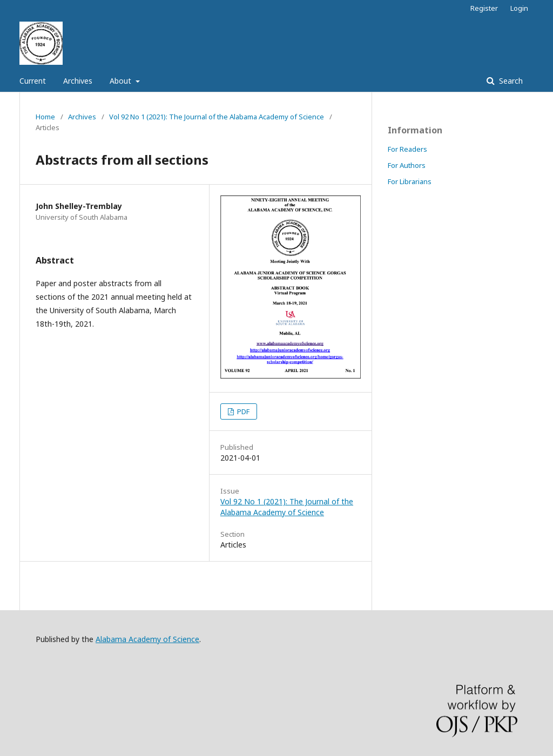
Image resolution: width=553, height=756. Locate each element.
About (122, 81)
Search (510, 81)
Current (33, 81)
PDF (242, 411)
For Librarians (410, 181)
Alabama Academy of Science (147, 639)
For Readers (407, 149)
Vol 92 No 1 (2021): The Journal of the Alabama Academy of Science (217, 117)
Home (45, 117)
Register (484, 8)
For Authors (407, 165)
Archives (78, 81)
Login (519, 8)
